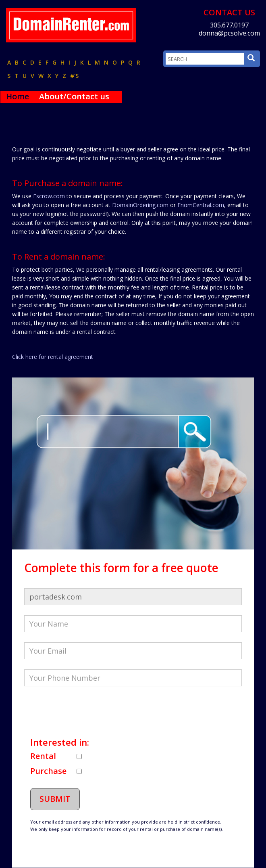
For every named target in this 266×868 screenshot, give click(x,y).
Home (18, 96)
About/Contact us (74, 96)
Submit (55, 799)
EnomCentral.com (201, 205)
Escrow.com (49, 196)
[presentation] (85, 712)
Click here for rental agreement (53, 357)
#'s (74, 76)
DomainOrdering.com (140, 205)
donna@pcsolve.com (229, 33)
